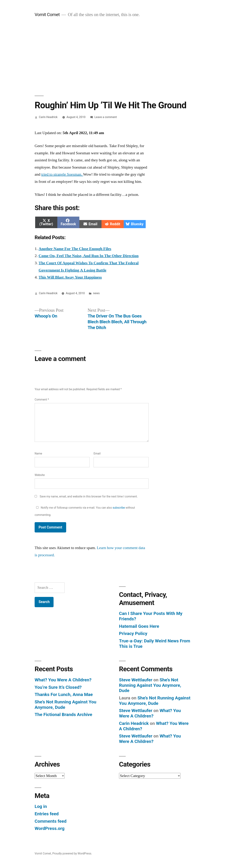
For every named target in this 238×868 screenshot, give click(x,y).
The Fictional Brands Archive (63, 714)
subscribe (119, 508)
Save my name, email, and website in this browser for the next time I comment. (89, 496)
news (96, 293)
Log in (41, 806)
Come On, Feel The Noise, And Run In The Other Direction (89, 256)
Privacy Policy (133, 633)
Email (97, 453)
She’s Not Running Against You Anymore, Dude (150, 685)
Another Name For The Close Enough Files (75, 249)
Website (40, 475)
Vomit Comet (47, 15)
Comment (42, 400)
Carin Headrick (48, 117)
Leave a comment (106, 117)
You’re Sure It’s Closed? (58, 687)
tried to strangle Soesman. (62, 174)
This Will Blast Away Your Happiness (70, 277)
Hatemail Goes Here (139, 626)
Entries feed (47, 814)
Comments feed (51, 821)
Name (38, 453)
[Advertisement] (119, 57)
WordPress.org (50, 828)
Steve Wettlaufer (136, 680)
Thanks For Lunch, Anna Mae (64, 694)
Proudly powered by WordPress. (72, 853)
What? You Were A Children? (63, 680)
